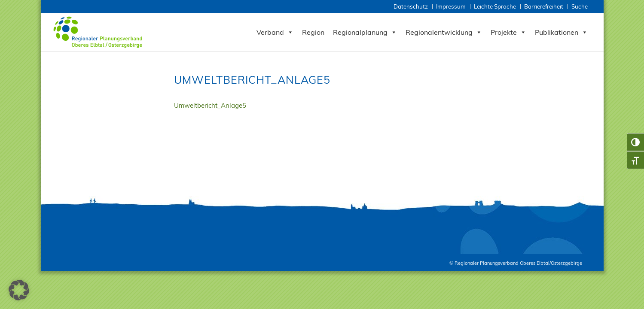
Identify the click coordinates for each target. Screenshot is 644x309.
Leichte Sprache (495, 6)
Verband (275, 32)
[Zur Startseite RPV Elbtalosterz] (99, 32)
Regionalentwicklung (444, 32)
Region (313, 32)
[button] (19, 290)
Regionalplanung (365, 32)
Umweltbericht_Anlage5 (210, 105)
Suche (580, 6)
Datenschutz (411, 6)
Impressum (451, 6)
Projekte (508, 32)
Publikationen (561, 32)
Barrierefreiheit (544, 6)
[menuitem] (411, 7)
